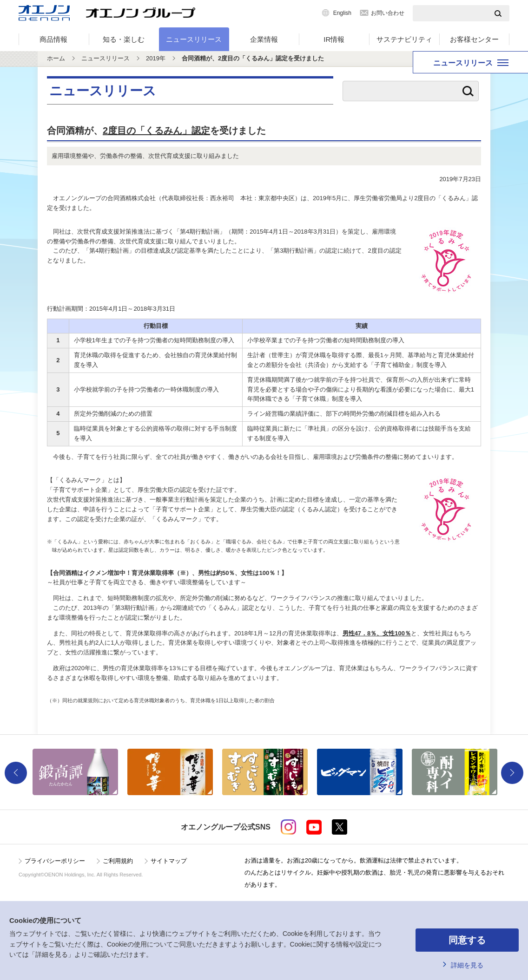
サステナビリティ (404, 39)
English (342, 13)
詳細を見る (467, 965)
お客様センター (474, 39)
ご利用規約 (118, 861)
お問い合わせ (388, 13)
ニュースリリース (194, 39)
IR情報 (334, 39)
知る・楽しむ (124, 39)
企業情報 (264, 39)
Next (512, 773)
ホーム (56, 58)
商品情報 (53, 39)
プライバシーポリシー (55, 861)
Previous (16, 773)
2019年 (156, 58)
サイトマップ (169, 861)
